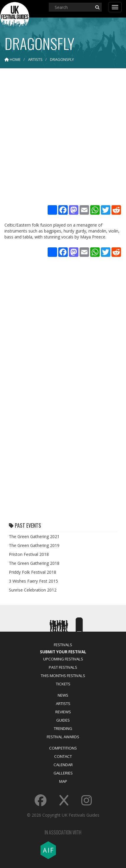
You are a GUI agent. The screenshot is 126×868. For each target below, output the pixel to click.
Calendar (63, 765)
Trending (63, 728)
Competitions (63, 748)
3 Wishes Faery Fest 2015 (33, 581)
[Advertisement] (63, 137)
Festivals (63, 645)
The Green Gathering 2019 (34, 545)
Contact (63, 756)
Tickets (63, 684)
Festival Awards (63, 737)
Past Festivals (63, 667)
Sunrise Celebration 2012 (33, 590)
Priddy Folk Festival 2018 (33, 572)
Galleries (63, 773)
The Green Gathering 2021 (34, 536)
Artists (63, 703)
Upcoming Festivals (63, 659)
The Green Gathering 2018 (34, 563)
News (63, 695)
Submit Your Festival (63, 652)
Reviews (63, 712)
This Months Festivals (63, 676)
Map (63, 781)
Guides (63, 720)
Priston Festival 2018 (29, 554)
